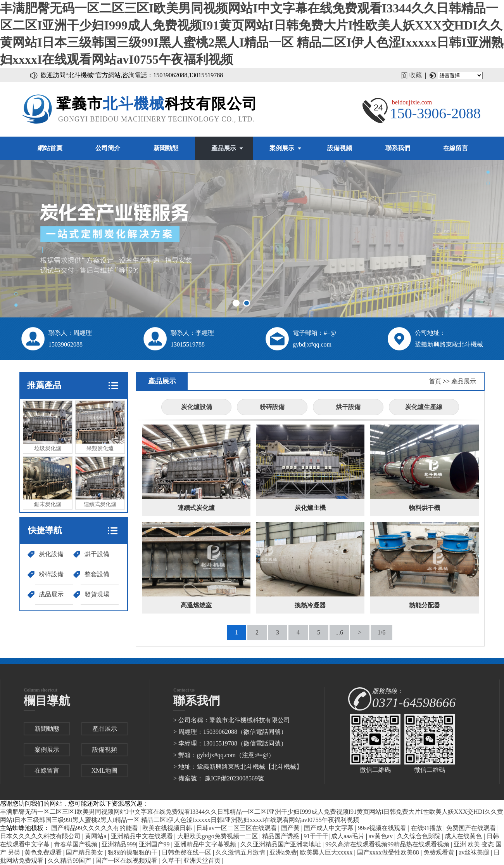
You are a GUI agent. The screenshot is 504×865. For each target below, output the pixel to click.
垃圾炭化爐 (48, 426)
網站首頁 (50, 148)
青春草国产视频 (76, 844)
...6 (339, 632)
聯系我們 (398, 148)
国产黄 (291, 828)
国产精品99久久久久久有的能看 (95, 828)
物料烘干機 (425, 508)
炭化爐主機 (310, 508)
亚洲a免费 (283, 852)
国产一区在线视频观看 (127, 861)
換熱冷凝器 (310, 605)
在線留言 (456, 148)
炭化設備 (51, 554)
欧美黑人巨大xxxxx (327, 852)
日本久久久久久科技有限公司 (41, 836)
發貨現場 (97, 594)
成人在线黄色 (464, 836)
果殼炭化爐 (100, 426)
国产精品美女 (85, 852)
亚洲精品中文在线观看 (143, 836)
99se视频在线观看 (383, 828)
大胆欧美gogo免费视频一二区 (218, 836)
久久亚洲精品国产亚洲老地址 (281, 844)
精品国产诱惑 (281, 836)
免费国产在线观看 (472, 828)
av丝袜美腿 (475, 852)
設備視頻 (340, 148)
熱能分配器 (425, 605)
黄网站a (96, 836)
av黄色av (381, 836)
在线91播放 (427, 828)
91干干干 (316, 836)
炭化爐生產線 (424, 407)
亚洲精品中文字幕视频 (206, 844)
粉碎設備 (51, 574)
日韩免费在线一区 (187, 852)
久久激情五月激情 (241, 852)
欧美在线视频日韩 (168, 828)
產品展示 (224, 148)
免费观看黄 (440, 852)
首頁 (435, 381)
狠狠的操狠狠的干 (133, 852)
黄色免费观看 (44, 852)
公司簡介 (108, 148)
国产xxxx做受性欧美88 (389, 852)
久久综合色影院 (419, 836)
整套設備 (97, 574)
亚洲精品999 (119, 844)
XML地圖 (105, 771)
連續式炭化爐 (100, 482)
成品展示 (51, 594)
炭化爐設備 (197, 407)
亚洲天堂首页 (203, 861)
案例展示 (282, 148)
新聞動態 (166, 148)
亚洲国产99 (155, 844)
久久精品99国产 (70, 861)
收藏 (416, 75)
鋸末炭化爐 (48, 482)
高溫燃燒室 (196, 605)
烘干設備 (97, 554)
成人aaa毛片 (348, 836)
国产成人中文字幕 (330, 828)
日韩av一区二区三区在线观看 (237, 828)
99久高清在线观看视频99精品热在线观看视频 (388, 844)
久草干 (171, 861)
